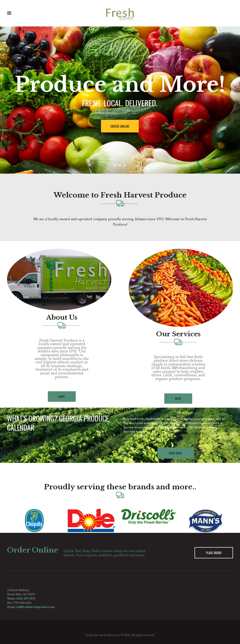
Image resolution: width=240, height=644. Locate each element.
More (62, 397)
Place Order (214, 553)
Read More (176, 453)
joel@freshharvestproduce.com (35, 607)
